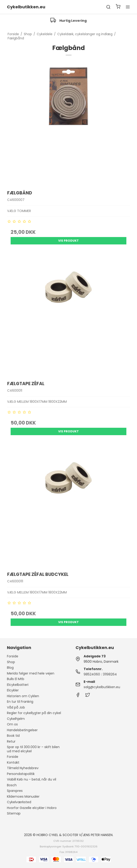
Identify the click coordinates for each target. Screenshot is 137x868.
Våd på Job (16, 707)
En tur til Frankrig (20, 702)
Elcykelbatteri (18, 685)
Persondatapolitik (21, 774)
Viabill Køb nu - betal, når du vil (32, 779)
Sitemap (14, 813)
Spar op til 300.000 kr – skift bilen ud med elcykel (33, 749)
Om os (12, 724)
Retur (11, 741)
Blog (10, 668)
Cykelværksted (19, 802)
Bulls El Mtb (16, 679)
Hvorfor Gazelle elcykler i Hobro (32, 808)
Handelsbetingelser (22, 730)
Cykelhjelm (16, 719)
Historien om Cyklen (23, 696)
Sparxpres (15, 791)
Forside (13, 656)
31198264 (110, 674)
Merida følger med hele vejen (31, 673)
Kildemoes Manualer (23, 796)
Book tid (13, 736)
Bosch (12, 785)
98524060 (92, 674)
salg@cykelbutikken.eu (102, 687)
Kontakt (13, 762)
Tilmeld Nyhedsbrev (23, 768)
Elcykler (13, 690)
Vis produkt (68, 241)
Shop (11, 662)
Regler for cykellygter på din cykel (34, 713)
